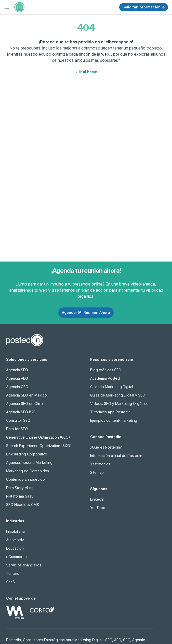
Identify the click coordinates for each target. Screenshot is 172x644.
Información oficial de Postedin (116, 456)
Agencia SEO (17, 370)
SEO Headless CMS (23, 505)
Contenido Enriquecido (25, 479)
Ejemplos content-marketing (114, 420)
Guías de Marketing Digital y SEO (118, 395)
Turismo (13, 573)
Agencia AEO (17, 378)
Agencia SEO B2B (21, 412)
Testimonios (100, 464)
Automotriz (15, 540)
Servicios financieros (24, 565)
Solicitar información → (144, 7)
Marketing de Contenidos (28, 471)
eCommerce (16, 557)
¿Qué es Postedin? (106, 447)
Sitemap (97, 472)
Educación (15, 548)
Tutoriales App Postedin (110, 412)
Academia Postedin (106, 378)
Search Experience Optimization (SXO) (39, 446)
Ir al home (86, 72)
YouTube (98, 508)
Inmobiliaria (15, 531)
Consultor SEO (18, 420)
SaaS (10, 582)
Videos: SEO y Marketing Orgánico (119, 404)
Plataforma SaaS (20, 496)
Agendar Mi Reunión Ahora (86, 312)
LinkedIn (97, 499)
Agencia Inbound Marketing (29, 462)
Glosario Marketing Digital (112, 387)
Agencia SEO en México (27, 395)
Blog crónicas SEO (106, 370)
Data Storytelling (20, 488)
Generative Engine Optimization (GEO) (38, 437)
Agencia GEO (17, 387)
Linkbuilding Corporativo (27, 454)
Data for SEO (17, 429)
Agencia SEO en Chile (24, 404)
